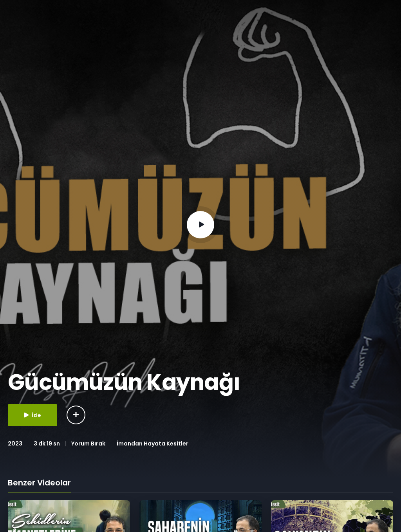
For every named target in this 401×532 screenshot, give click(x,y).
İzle (33, 415)
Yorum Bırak (88, 444)
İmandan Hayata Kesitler (153, 444)
